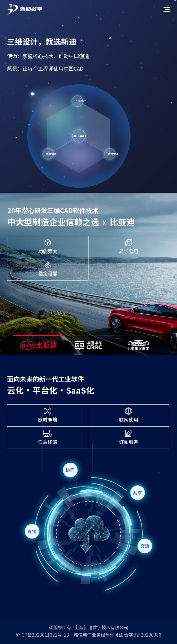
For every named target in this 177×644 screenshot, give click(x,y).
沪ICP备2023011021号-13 (42, 635)
